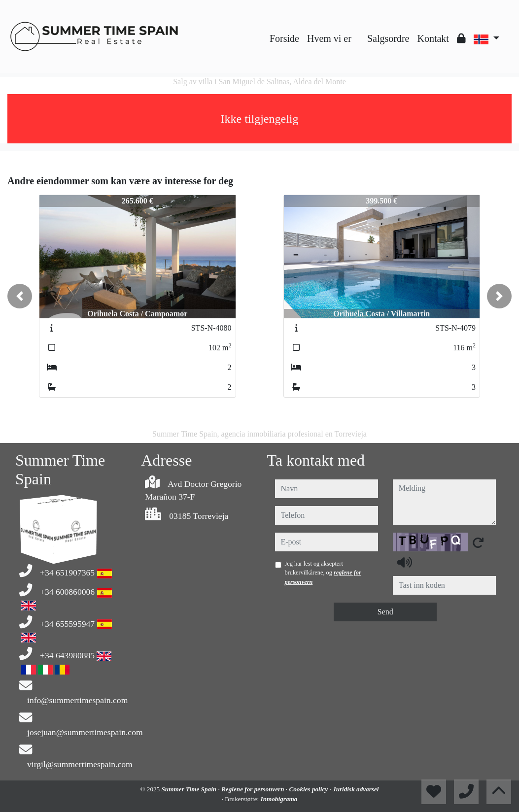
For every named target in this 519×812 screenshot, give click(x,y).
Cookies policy (309, 789)
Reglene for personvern (254, 789)
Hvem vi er (329, 38)
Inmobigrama (279, 799)
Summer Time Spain (190, 789)
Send (385, 612)
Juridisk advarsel (356, 789)
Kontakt (433, 38)
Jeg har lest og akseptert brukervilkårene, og (323, 573)
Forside (284, 38)
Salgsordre (388, 38)
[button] (20, 296)
